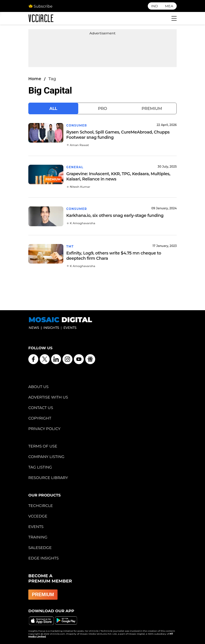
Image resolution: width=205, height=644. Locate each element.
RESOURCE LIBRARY (48, 478)
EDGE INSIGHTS (44, 558)
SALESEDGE (40, 548)
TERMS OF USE (43, 446)
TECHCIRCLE (41, 506)
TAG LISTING (40, 467)
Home (35, 79)
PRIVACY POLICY (44, 429)
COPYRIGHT (40, 418)
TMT (70, 246)
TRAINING (38, 537)
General (75, 167)
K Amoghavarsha (82, 223)
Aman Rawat (79, 145)
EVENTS (36, 527)
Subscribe (40, 6)
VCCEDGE (38, 516)
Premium (152, 108)
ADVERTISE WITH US (48, 397)
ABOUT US (38, 387)
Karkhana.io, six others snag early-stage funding (115, 215)
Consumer (77, 126)
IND (155, 6)
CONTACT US (41, 408)
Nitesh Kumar (80, 187)
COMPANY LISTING (46, 457)
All (53, 108)
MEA (169, 6)
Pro (102, 108)
